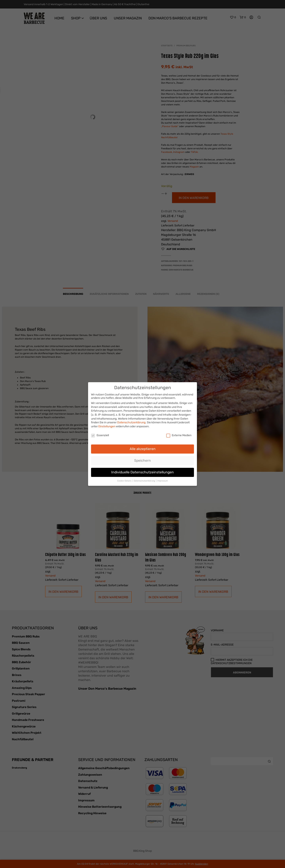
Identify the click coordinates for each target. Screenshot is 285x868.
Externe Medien (179, 434)
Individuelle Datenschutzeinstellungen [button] (142, 471)
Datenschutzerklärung (131, 421)
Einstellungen (107, 425)
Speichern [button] (142, 459)
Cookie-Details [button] (125, 479)
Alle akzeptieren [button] (143, 447)
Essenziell (100, 434)
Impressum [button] (163, 479)
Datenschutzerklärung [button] (145, 479)
